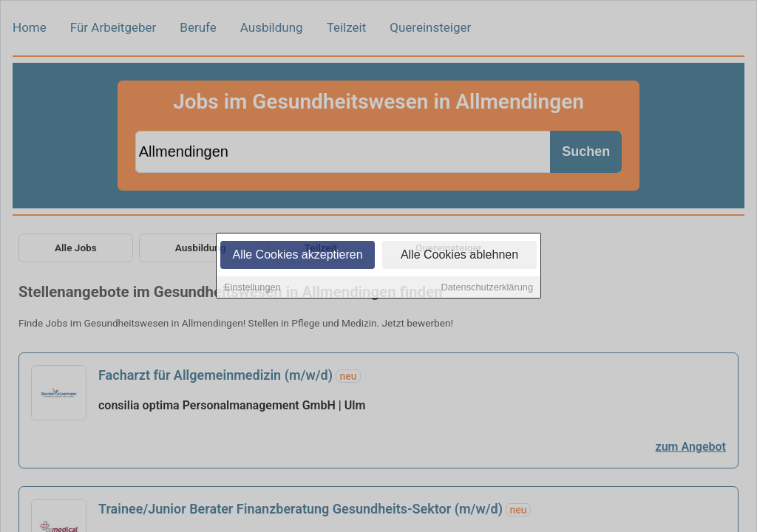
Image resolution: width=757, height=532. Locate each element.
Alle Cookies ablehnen (459, 256)
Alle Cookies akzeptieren (297, 256)
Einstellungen (252, 289)
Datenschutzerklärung (487, 289)
